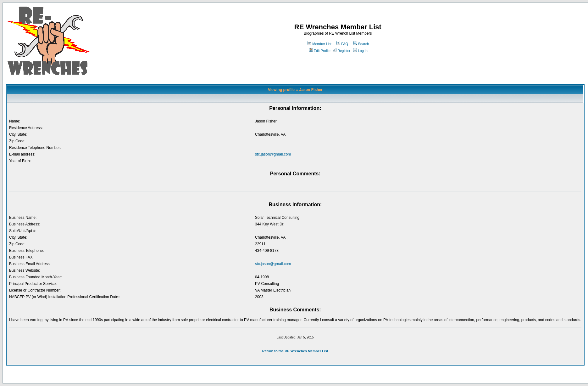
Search (361, 44)
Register (341, 51)
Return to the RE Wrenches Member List (295, 351)
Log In (360, 51)
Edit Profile (320, 51)
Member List (319, 44)
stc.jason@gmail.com (273, 154)
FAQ (342, 44)
